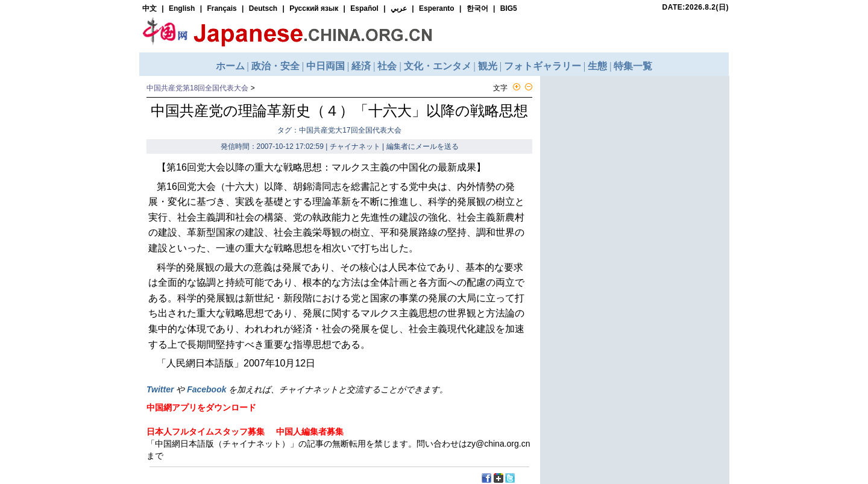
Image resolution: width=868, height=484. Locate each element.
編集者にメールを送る (423, 146)
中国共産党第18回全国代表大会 (197, 88)
